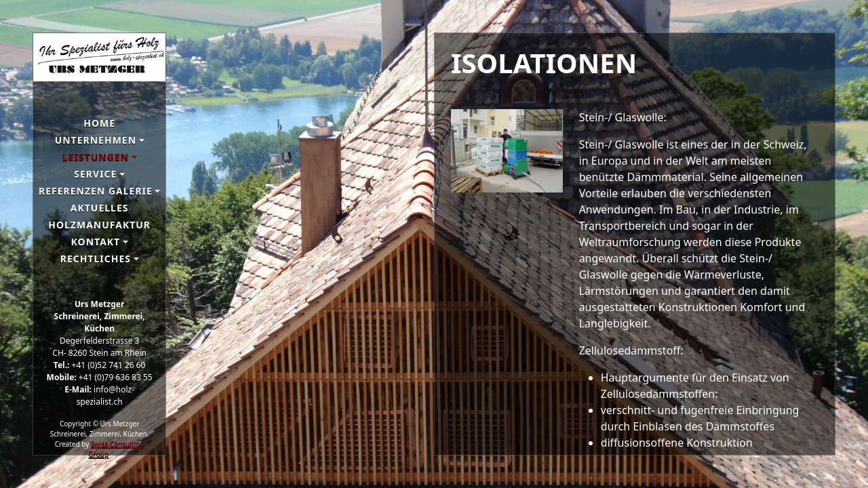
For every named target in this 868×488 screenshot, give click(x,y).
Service (95, 174)
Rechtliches (96, 259)
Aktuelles (100, 208)
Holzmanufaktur (99, 225)
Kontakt (96, 242)
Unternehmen (96, 140)
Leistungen (96, 157)
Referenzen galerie (96, 191)
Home (99, 123)
